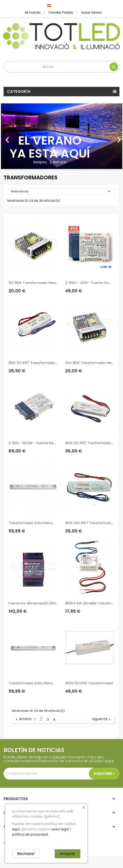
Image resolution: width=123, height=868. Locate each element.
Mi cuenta (33, 12)
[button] (9, 136)
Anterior (23, 719)
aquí (16, 829)
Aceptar (68, 854)
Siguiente (102, 719)
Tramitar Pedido (61, 12)
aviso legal (60, 829)
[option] (61, 136)
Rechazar (26, 854)
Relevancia (61, 191)
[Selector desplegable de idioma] (60, 5)
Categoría (19, 91)
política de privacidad (30, 834)
